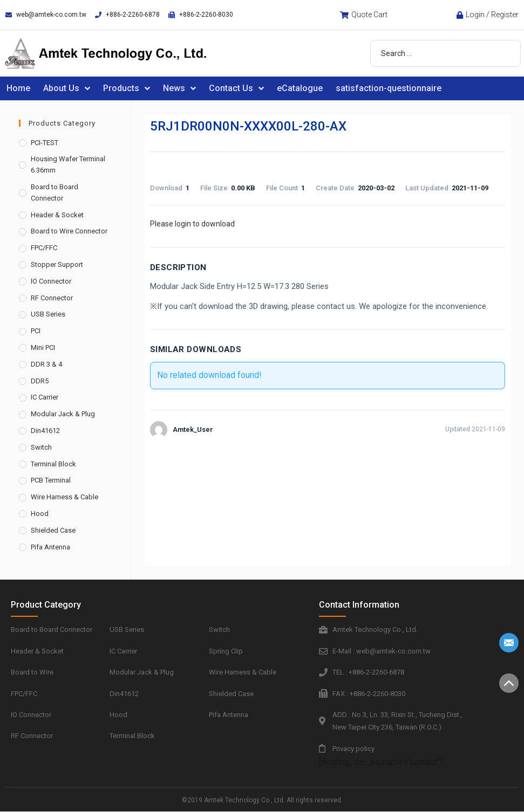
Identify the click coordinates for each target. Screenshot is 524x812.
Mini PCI (43, 347)
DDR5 (40, 381)
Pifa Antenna (50, 547)
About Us (67, 88)
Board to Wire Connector (69, 231)
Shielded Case (53, 530)
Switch (41, 447)
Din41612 (45, 431)
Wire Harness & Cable (64, 497)
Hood (40, 514)
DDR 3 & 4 (46, 364)
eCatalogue (300, 88)
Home (18, 88)
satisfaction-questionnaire (389, 88)
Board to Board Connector (55, 192)
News (179, 88)
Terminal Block (53, 464)
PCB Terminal (51, 480)
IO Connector (51, 281)
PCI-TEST (45, 143)
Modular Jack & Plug (63, 414)
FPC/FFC (44, 248)
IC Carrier (45, 397)
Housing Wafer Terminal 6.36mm (68, 164)
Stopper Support (57, 264)
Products (127, 88)
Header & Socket (57, 215)
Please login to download (192, 224)
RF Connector (52, 298)
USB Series (48, 314)
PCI (36, 331)
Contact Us (236, 88)
